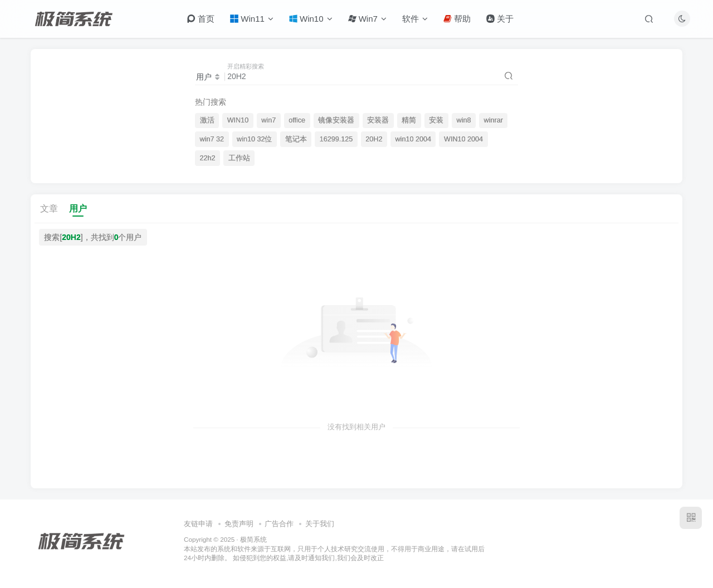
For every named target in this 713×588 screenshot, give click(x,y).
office (297, 120)
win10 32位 (254, 139)
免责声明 (239, 524)
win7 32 (212, 139)
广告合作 (279, 524)
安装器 (378, 120)
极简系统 (253, 539)
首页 (201, 19)
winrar (494, 120)
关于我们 (320, 524)
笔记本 (296, 139)
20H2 (374, 139)
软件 (415, 19)
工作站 (239, 158)
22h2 (208, 158)
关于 (500, 19)
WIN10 (238, 120)
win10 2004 (413, 139)
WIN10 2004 (463, 139)
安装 (436, 120)
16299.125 (336, 139)
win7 (268, 120)
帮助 (457, 19)
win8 (464, 120)
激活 (207, 120)
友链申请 (198, 524)
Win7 (367, 19)
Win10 (311, 19)
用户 (78, 209)
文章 (49, 209)
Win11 (252, 19)
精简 (409, 120)
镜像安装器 (336, 120)
